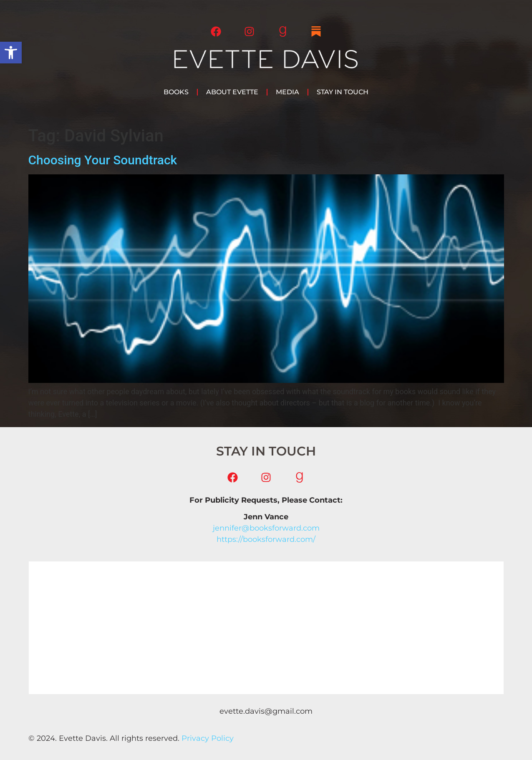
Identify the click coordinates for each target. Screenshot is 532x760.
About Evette (232, 92)
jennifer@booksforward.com (266, 528)
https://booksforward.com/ (266, 539)
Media (287, 92)
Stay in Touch (343, 92)
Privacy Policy (208, 738)
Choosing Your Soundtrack (103, 160)
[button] (11, 53)
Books (176, 92)
